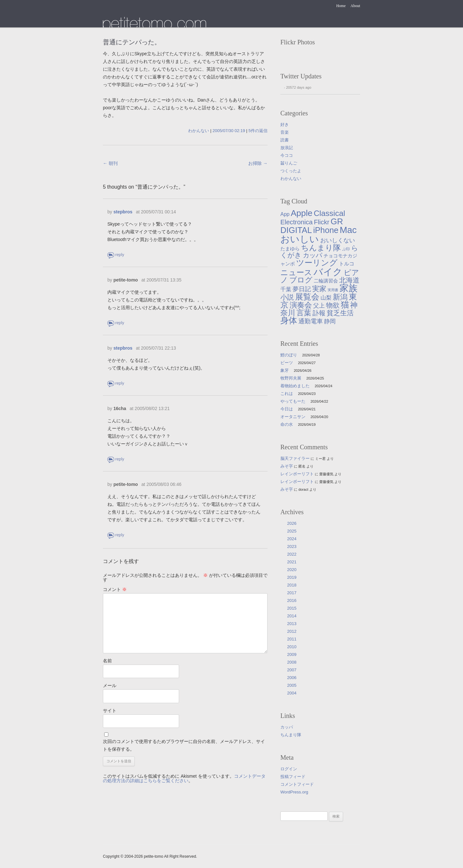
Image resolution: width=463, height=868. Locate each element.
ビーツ (287, 363)
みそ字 (287, 466)
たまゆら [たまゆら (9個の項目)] (290, 249)
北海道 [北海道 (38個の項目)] (349, 280)
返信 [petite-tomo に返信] (116, 323)
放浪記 (287, 148)
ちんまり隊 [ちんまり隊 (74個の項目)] (321, 248)
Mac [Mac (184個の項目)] (348, 230)
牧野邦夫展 (291, 378)
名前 (107, 661)
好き (285, 125)
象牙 (285, 370)
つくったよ (291, 171)
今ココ (287, 155)
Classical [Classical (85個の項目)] (330, 213)
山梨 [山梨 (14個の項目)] (326, 298)
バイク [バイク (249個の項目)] (328, 272)
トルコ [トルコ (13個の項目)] (347, 264)
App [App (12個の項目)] (285, 214)
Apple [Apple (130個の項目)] (302, 213)
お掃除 (258, 163)
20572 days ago (299, 87)
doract (303, 489)
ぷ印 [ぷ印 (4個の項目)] (346, 249)
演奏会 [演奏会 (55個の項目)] (301, 305)
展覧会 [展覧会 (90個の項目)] (307, 297)
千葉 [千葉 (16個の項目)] (286, 289)
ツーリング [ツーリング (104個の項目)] (317, 263)
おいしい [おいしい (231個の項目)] (300, 239)
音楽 (285, 132)
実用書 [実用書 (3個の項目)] (333, 290)
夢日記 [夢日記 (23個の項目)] (302, 289)
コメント (115, 589)
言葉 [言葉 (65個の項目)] (304, 313)
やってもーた (293, 401)
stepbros (123, 212)
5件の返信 (258, 131)
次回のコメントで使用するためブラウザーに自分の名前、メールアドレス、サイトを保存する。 (184, 745)
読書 (285, 140)
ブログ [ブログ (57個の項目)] (301, 280)
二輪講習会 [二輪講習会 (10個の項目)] (326, 281)
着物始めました (295, 386)
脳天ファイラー (295, 458)
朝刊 (110, 163)
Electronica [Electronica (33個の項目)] (296, 222)
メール (110, 685)
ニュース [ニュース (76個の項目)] (296, 272)
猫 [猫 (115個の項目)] (345, 305)
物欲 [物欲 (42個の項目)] (333, 305)
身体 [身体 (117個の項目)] (289, 320)
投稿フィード (293, 777)
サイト (110, 711)
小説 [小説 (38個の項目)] (287, 297)
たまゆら (154, 22)
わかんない (199, 131)
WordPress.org (294, 792)
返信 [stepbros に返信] (116, 255)
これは (287, 394)
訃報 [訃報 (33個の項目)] (319, 313)
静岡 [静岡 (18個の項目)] (330, 321)
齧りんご (289, 163)
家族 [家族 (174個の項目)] (349, 288)
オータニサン (293, 417)
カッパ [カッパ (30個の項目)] (313, 255)
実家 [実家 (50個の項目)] (319, 289)
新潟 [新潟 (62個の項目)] (340, 297)
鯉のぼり (289, 355)
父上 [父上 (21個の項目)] (319, 305)
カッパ (287, 727)
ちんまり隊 (291, 735)
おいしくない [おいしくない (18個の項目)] (338, 240)
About (355, 6)
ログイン (289, 769)
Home (341, 6)
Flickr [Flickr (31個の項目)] (322, 222)
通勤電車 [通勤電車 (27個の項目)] (311, 321)
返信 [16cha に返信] (116, 459)
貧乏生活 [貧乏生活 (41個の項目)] (340, 313)
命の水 (287, 424)
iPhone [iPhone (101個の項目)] (326, 230)
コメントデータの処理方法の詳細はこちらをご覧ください (184, 778)
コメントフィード (297, 784)
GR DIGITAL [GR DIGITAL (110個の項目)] (312, 226)
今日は (287, 409)
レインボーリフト (297, 474)
